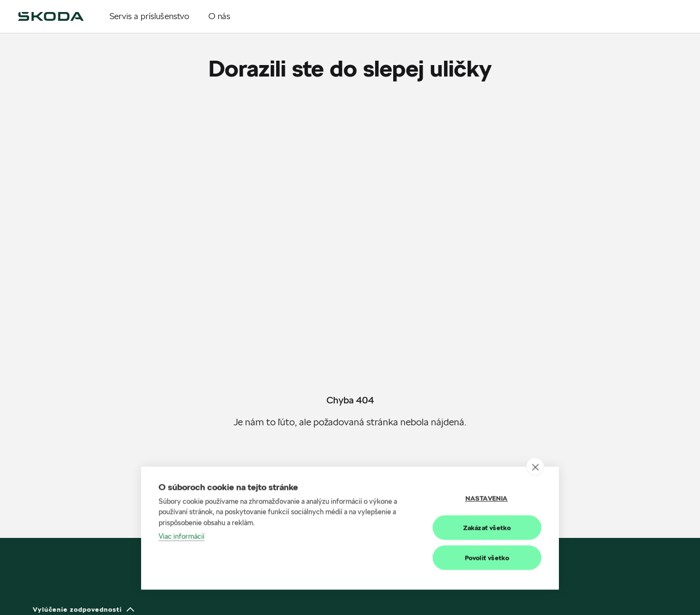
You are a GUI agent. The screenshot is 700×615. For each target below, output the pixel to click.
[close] (535, 475)
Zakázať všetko (487, 535)
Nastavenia (487, 506)
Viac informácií (182, 544)
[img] (51, 16)
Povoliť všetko (487, 566)
